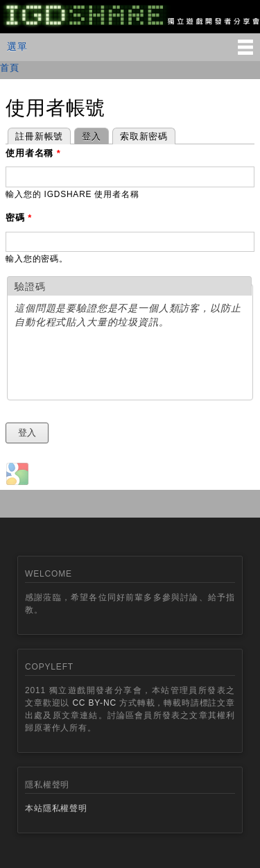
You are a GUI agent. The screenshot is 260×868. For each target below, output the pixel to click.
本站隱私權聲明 (56, 808)
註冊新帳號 (39, 136)
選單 (17, 46)
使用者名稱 (33, 153)
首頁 (10, 68)
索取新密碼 (144, 136)
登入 (88, 135)
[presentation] (120, 366)
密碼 (19, 218)
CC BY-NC (94, 703)
